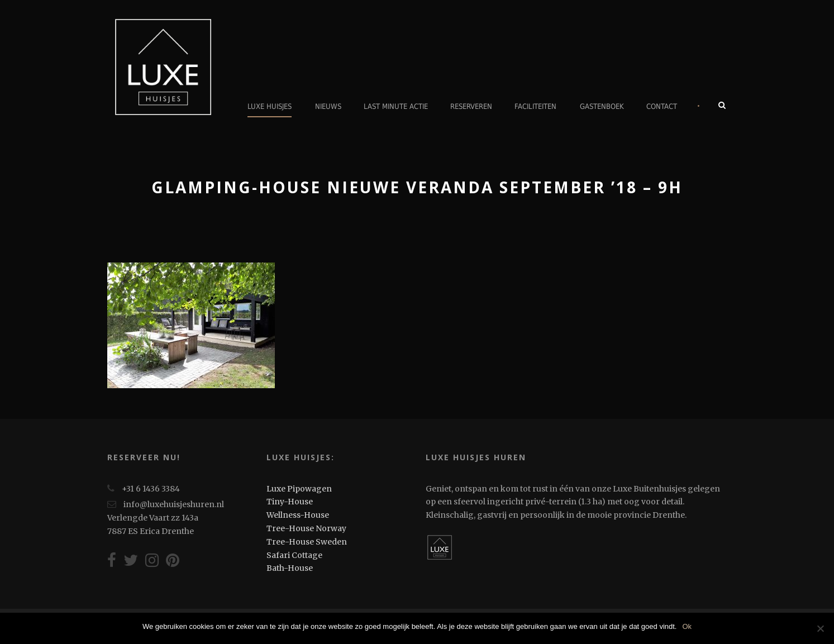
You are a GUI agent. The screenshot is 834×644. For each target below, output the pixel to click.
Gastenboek (602, 106)
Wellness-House (298, 515)
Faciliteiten (535, 106)
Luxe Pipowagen (299, 489)
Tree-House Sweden (307, 542)
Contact (662, 106)
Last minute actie (396, 106)
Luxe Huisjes (270, 106)
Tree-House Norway (306, 528)
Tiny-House (290, 502)
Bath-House (290, 568)
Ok (687, 626)
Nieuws (328, 106)
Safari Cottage (294, 555)
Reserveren (471, 106)
